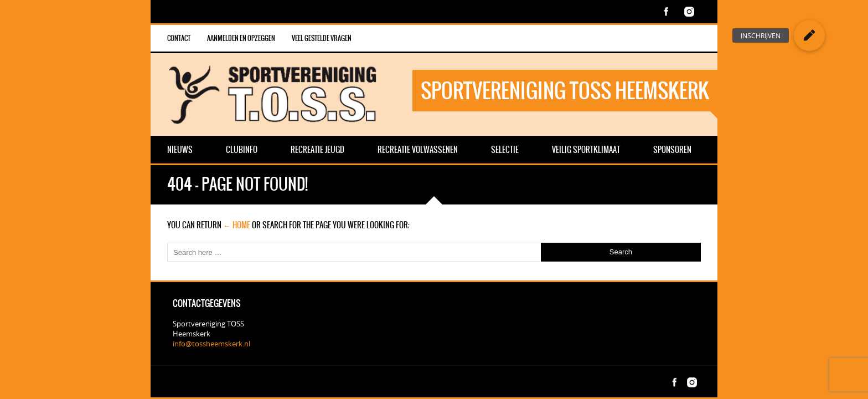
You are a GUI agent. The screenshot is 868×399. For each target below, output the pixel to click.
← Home (237, 225)
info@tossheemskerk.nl (211, 344)
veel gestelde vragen (322, 38)
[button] (809, 35)
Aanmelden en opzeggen (241, 38)
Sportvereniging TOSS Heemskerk (565, 91)
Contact (179, 38)
